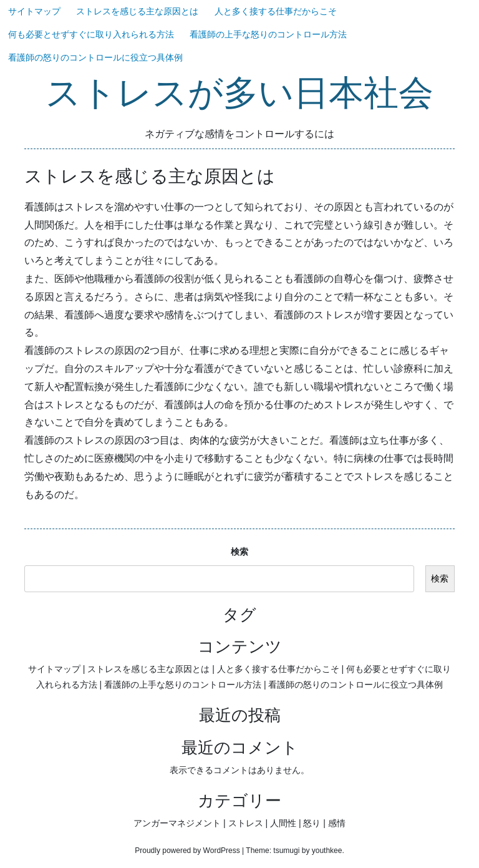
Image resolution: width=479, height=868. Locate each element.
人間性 (283, 823)
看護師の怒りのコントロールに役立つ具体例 (95, 57)
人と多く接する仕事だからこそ (276, 11)
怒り (312, 823)
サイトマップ (34, 11)
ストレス (246, 823)
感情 (337, 823)
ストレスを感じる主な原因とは (137, 11)
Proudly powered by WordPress (187, 851)
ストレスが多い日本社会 (239, 94)
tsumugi (286, 851)
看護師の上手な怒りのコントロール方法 (268, 34)
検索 (239, 552)
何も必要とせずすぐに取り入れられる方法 (91, 34)
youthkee (327, 851)
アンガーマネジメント (177, 823)
